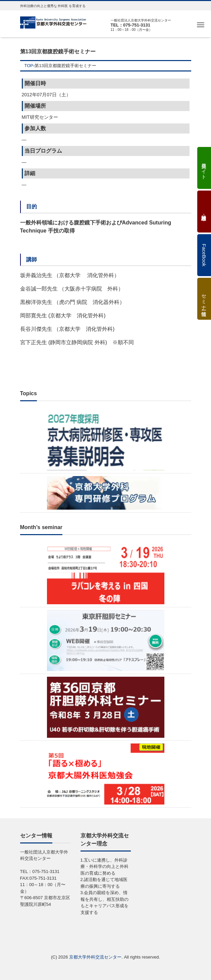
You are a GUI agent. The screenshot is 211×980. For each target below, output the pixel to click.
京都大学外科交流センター (95, 957)
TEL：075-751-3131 (131, 25)
